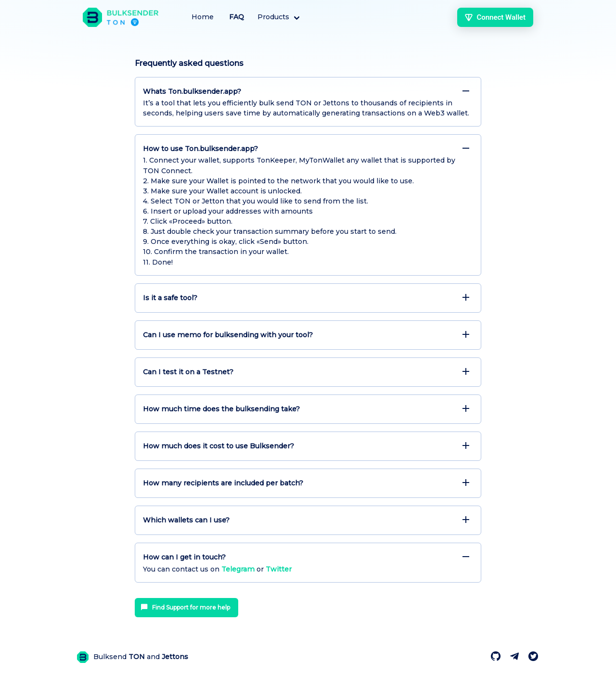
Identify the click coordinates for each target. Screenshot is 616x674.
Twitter (279, 569)
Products (273, 17)
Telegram (238, 569)
